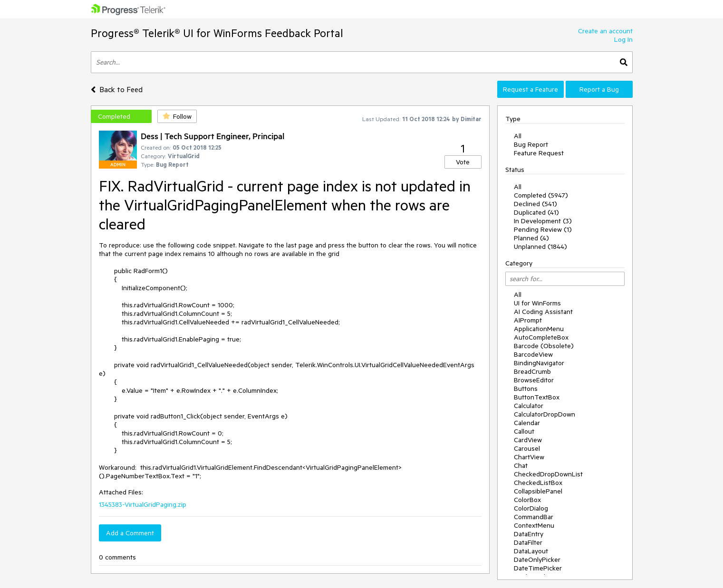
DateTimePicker (538, 568)
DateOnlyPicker (537, 560)
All (518, 136)
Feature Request (539, 153)
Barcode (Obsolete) (544, 346)
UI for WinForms (537, 303)
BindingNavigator (539, 363)
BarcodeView (533, 354)
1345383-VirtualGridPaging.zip (143, 504)
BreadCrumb (532, 371)
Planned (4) (531, 238)
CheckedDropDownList (548, 474)
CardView (528, 440)
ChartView (529, 457)
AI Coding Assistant (543, 312)
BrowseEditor (534, 380)
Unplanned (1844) (540, 247)
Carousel (527, 448)
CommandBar (534, 517)
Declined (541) (535, 204)
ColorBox (527, 500)
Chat (521, 465)
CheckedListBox (538, 483)
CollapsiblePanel (538, 491)
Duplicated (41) (536, 212)
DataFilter (528, 542)
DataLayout (531, 551)
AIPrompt (528, 320)
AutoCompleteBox (541, 337)
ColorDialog (531, 508)
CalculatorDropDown (545, 414)
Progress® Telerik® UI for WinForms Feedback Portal (217, 33)
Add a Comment (130, 533)
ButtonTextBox (537, 397)
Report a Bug (599, 89)
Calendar (527, 423)
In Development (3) (543, 221)
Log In (623, 39)
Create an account (605, 31)
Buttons (526, 389)
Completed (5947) (541, 195)
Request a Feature (530, 89)
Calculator (529, 406)
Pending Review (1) (543, 229)
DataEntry (529, 534)
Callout (524, 431)
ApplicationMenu (539, 329)
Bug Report (531, 144)
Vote (463, 162)
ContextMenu (534, 525)
